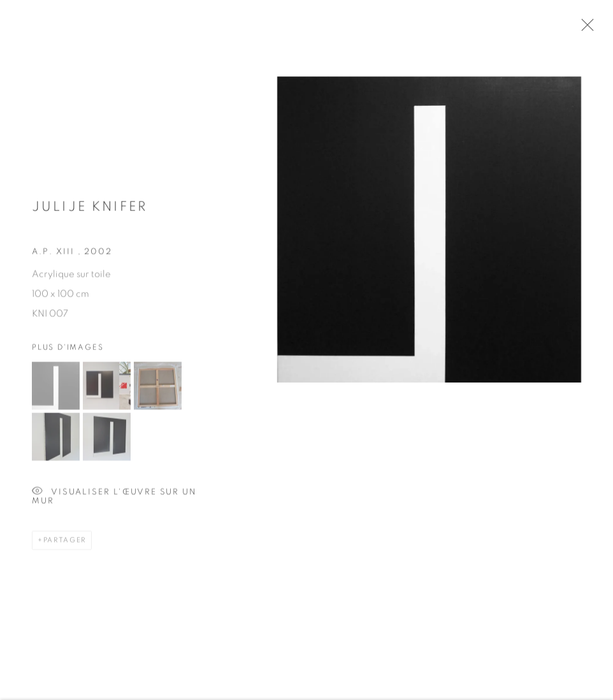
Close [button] (588, 29)
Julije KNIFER (90, 211)
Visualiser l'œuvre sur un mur (114, 496)
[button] (56, 389)
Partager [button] (65, 543)
